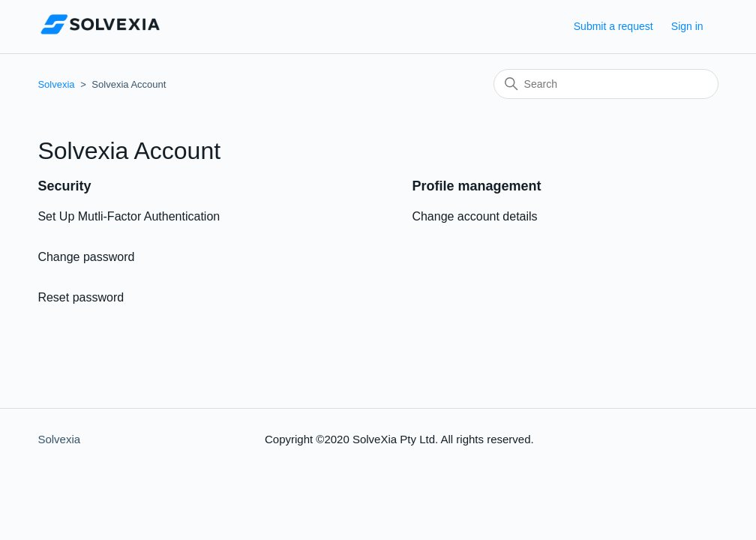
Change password (86, 257)
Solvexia (56, 84)
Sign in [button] (687, 26)
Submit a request (613, 26)
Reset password (81, 297)
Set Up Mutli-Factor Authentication (129, 216)
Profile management (476, 186)
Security (64, 186)
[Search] (606, 84)
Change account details (474, 216)
